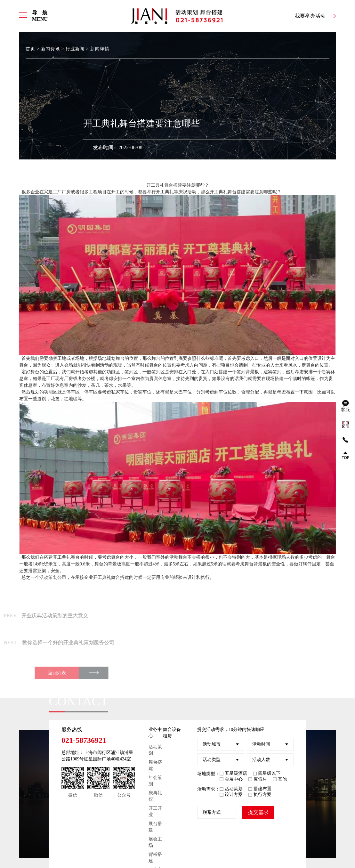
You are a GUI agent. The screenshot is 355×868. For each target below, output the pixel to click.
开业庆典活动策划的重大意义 (41, 616)
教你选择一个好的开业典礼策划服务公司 (53, 642)
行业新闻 (74, 49)
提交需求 (258, 811)
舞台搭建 (173, 185)
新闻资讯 (50, 49)
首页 (30, 49)
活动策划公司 (53, 577)
